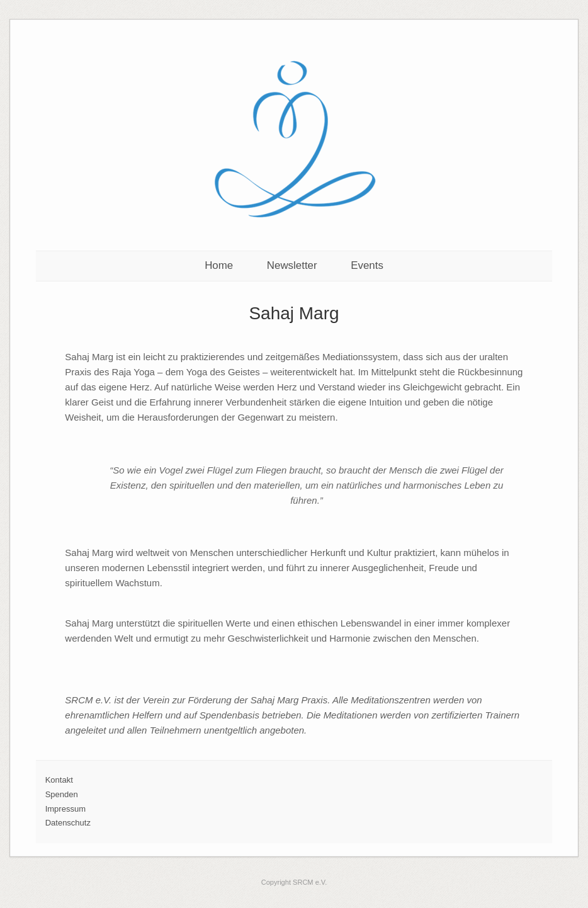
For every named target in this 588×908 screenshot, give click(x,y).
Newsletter (292, 265)
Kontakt (59, 780)
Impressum (65, 809)
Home (219, 265)
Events (367, 265)
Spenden (62, 794)
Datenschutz (68, 823)
